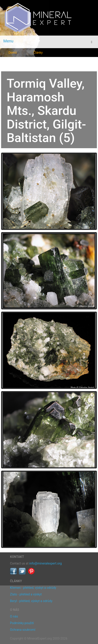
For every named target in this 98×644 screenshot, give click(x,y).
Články (38, 53)
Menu (8, 41)
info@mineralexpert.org (46, 563)
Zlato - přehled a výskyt (26, 594)
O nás (14, 616)
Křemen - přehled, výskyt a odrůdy (33, 588)
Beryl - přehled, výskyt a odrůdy (31, 601)
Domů (13, 53)
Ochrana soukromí (23, 630)
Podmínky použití (22, 623)
